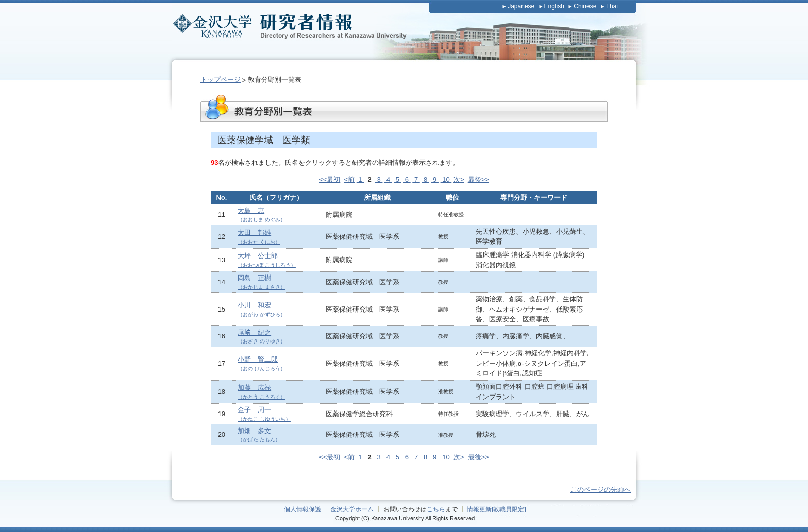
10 (446, 179)
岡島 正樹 (262, 282)
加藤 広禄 (262, 392)
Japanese (521, 6)
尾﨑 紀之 (262, 337)
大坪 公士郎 (267, 260)
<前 (350, 179)
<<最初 (330, 179)
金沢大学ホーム (352, 509)
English (554, 6)
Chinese (585, 6)
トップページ (221, 80)
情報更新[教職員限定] (496, 509)
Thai (612, 6)
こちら (436, 509)
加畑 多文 (259, 435)
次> (459, 179)
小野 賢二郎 (262, 363)
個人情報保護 (302, 509)
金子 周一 (264, 414)
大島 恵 (262, 214)
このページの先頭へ (601, 490)
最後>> (478, 179)
